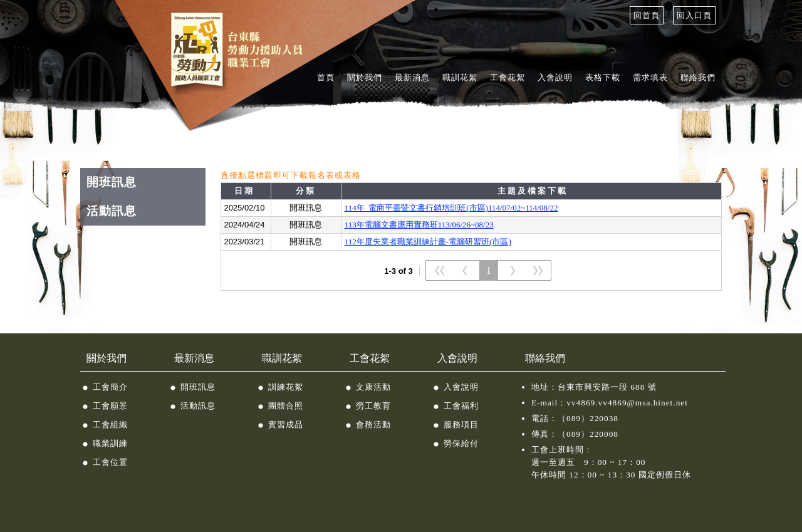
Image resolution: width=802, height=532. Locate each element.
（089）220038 (588, 418)
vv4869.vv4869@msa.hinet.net (627, 403)
